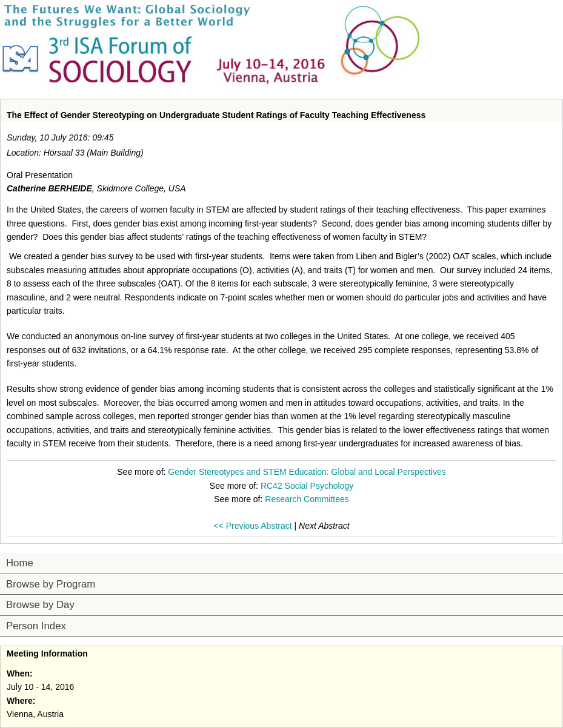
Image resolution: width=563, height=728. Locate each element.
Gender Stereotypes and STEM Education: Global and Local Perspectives (307, 472)
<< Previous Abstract (252, 526)
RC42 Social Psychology (307, 486)
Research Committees (307, 499)
